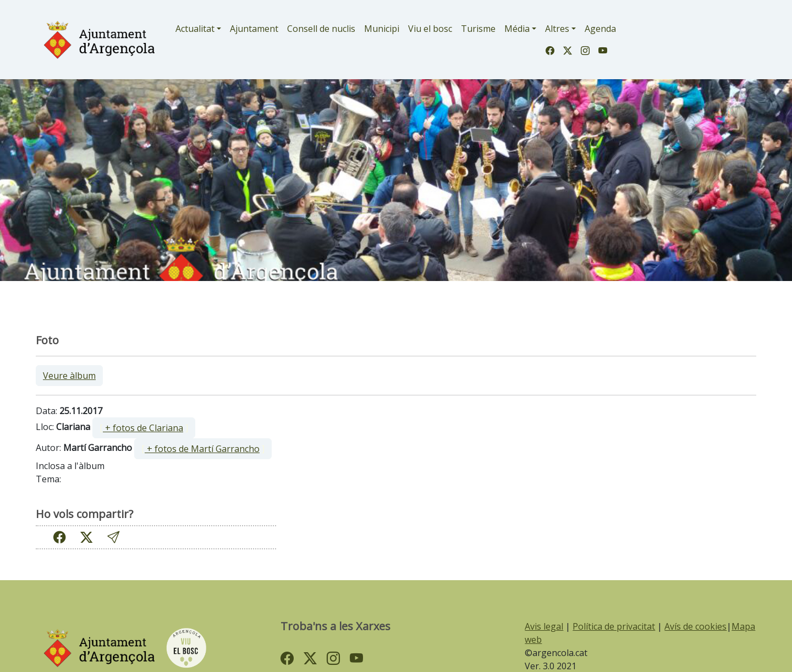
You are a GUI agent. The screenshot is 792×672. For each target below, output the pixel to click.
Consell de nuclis (321, 29)
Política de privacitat (614, 626)
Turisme (478, 29)
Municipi (382, 29)
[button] (113, 537)
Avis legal (544, 626)
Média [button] (517, 29)
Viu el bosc (430, 29)
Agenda (600, 29)
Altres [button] (557, 29)
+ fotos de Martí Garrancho (202, 449)
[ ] (144, 428)
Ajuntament (254, 29)
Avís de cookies (695, 626)
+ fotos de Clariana (143, 428)
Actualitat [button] (195, 29)
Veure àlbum (69, 376)
